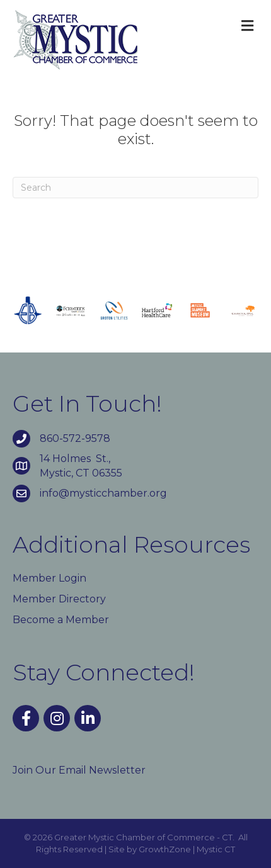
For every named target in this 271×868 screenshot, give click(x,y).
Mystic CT (216, 849)
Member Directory (59, 599)
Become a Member (61, 620)
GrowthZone (165, 849)
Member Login (49, 578)
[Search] (135, 188)
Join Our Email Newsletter (79, 770)
